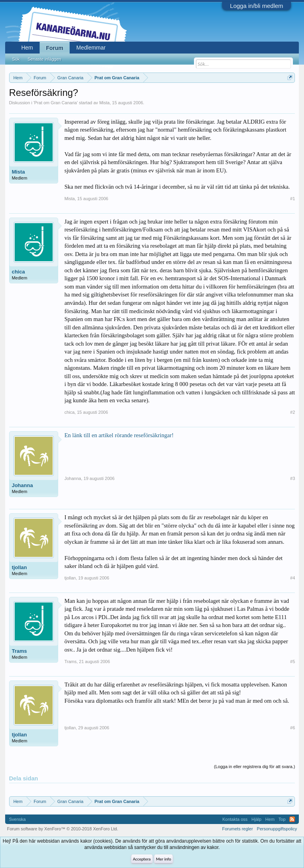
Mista (104, 103)
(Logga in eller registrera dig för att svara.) (255, 767)
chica (18, 272)
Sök (16, 59)
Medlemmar (91, 48)
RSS (292, 819)
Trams (19, 651)
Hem (27, 48)
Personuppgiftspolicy (277, 829)
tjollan (19, 567)
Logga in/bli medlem (256, 6)
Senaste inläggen (45, 59)
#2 (293, 412)
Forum (55, 48)
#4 (293, 578)
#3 (293, 478)
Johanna (22, 485)
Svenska (17, 819)
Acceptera (142, 859)
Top (282, 819)
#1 (293, 199)
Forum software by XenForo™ (63, 829)
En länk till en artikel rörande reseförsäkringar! (119, 435)
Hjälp (256, 819)
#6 (293, 728)
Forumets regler (237, 829)
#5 (293, 662)
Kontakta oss (235, 819)
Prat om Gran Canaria (56, 103)
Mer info (163, 859)
